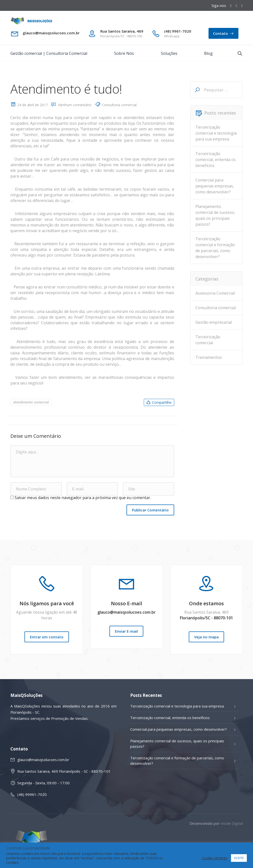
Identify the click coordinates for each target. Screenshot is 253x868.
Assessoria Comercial (215, 293)
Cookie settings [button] (215, 858)
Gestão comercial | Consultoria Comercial (49, 53)
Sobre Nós (124, 53)
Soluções (169, 53)
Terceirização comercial (208, 340)
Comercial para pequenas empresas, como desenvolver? (215, 186)
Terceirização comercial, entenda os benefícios (216, 160)
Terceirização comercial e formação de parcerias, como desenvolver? (215, 248)
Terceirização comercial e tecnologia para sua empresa (216, 133)
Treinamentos (209, 357)
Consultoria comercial (119, 105)
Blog (208, 53)
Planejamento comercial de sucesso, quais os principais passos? (215, 215)
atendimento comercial (31, 402)
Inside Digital (232, 823)
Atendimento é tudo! (66, 89)
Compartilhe (159, 403)
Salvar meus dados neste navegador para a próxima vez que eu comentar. (83, 498)
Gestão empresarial (214, 322)
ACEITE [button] (239, 858)
